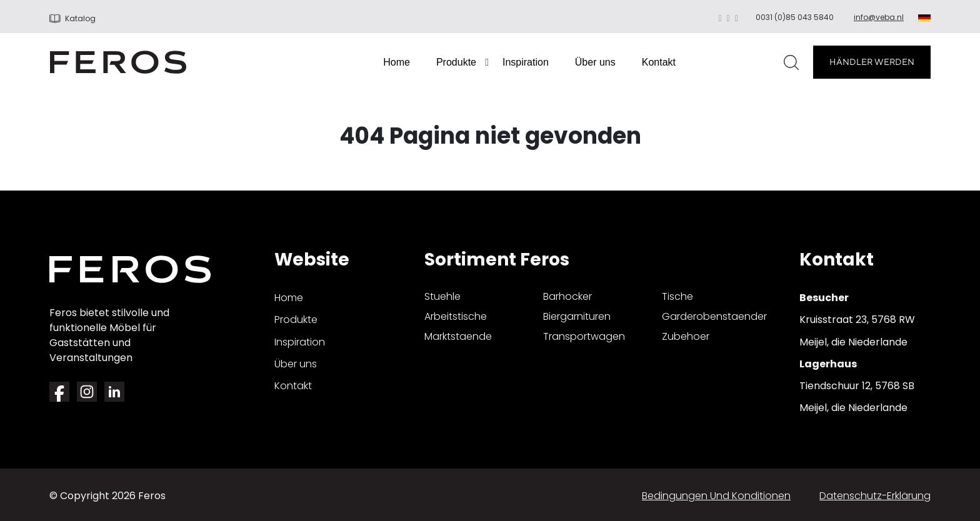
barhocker (567, 296)
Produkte (456, 62)
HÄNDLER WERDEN (872, 62)
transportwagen (584, 336)
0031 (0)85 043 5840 (795, 17)
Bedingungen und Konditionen (716, 496)
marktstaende (458, 336)
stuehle (442, 296)
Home (397, 62)
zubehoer (686, 336)
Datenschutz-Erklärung (875, 496)
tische (677, 296)
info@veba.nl (879, 17)
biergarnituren (577, 316)
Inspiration (526, 62)
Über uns (595, 62)
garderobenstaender (714, 316)
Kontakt (659, 62)
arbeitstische (456, 316)
